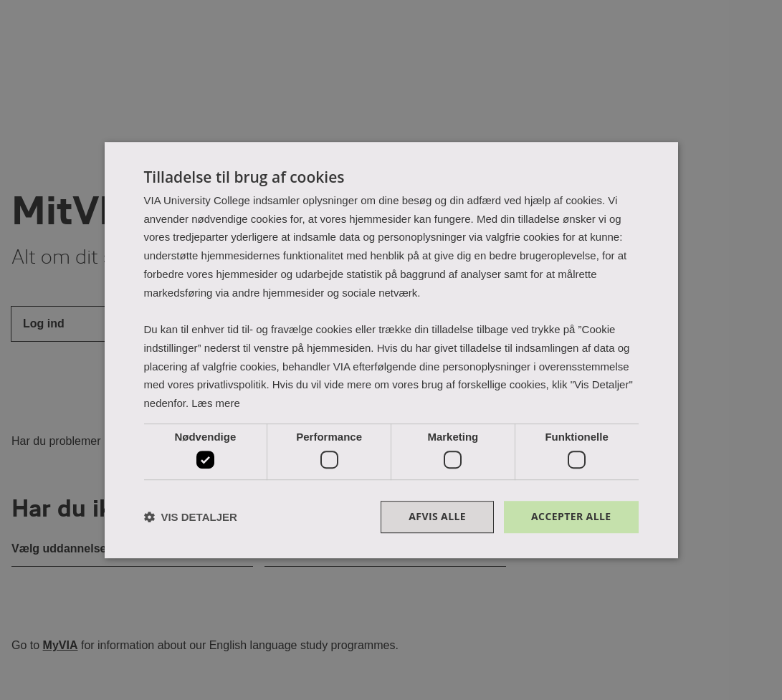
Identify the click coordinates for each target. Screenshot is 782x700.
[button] (191, 517)
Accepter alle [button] (571, 517)
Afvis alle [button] (437, 517)
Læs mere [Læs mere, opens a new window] (216, 403)
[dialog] (391, 350)
